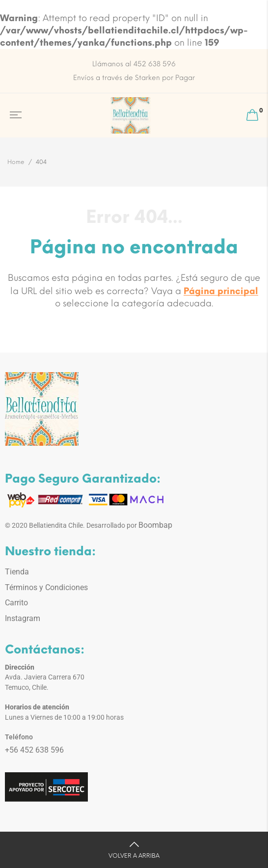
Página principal (221, 291)
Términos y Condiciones (46, 587)
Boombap (155, 525)
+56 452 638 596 (34, 750)
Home (16, 162)
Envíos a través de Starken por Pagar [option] (134, 78)
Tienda (17, 572)
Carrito (16, 603)
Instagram (23, 618)
